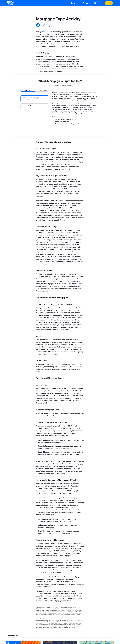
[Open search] (95, 3)
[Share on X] (44, 25)
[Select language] (100, 3)
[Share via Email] (49, 25)
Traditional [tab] (28, 90)
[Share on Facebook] (38, 25)
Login (109, 3)
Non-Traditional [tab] (42, 90)
